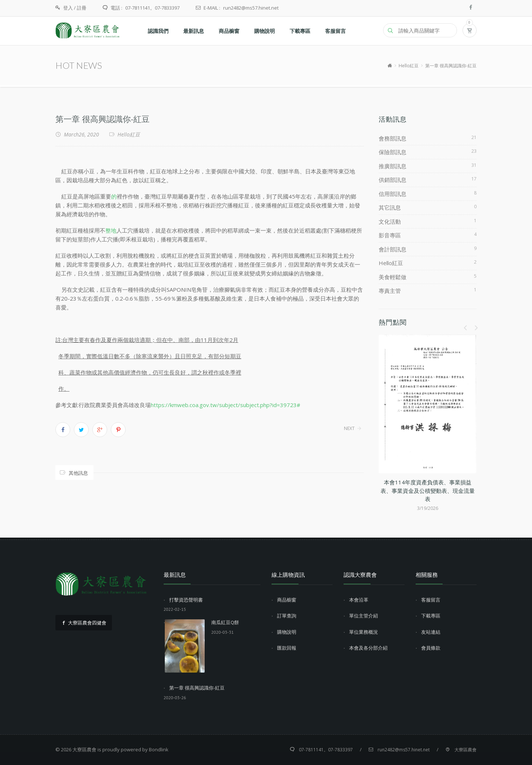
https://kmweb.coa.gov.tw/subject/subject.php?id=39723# (226, 405)
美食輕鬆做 (393, 277)
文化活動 (390, 221)
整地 (111, 230)
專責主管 (390, 291)
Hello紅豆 (409, 66)
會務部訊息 (393, 138)
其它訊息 (390, 207)
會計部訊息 (393, 249)
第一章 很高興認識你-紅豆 (103, 119)
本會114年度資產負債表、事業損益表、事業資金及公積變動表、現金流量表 (428, 490)
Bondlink (159, 749)
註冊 (82, 8)
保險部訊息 (393, 152)
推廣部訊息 (393, 166)
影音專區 (390, 235)
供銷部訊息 (393, 180)
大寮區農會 (84, 749)
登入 (68, 8)
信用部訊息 (393, 194)
